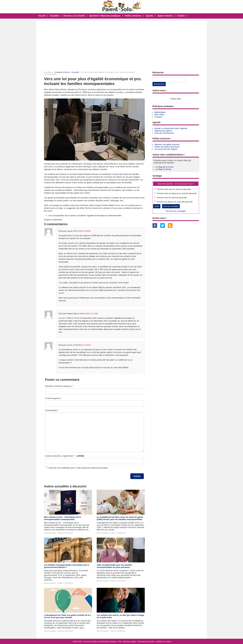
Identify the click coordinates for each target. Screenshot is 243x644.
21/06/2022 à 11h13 (82, 345)
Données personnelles (146, 642)
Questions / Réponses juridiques (105, 16)
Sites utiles (159, 115)
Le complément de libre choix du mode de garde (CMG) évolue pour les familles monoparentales (120, 518)
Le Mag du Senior (163, 169)
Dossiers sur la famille (74, 16)
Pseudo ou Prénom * (59, 386)
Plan (120, 642)
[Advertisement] (122, 44)
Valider (137, 476)
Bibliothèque (160, 112)
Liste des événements (164, 133)
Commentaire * (52, 410)
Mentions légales (130, 642)
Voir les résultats (171, 206)
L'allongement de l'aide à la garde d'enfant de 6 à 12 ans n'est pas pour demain (67, 616)
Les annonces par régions (166, 149)
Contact (181, 16)
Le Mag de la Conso (164, 167)
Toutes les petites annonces (167, 147)
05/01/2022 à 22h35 (82, 231)
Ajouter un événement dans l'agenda (171, 128)
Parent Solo (176, 99)
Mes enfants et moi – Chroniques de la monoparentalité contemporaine (62, 518)
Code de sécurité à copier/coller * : (65, 456)
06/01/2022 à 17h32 (89, 314)
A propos (158, 117)
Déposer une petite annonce (167, 144)
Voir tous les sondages (176, 211)
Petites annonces (133, 16)
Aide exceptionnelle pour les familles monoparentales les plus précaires (114, 566)
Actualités (54, 16)
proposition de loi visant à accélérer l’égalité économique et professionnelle (88, 216)
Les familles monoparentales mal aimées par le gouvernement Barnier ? (66, 566)
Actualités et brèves (62, 72)
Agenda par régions (163, 131)
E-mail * (53, 398)
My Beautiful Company (108, 642)
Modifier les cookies (164, 642)
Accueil (42, 16)
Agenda (149, 16)
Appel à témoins (165, 16)
